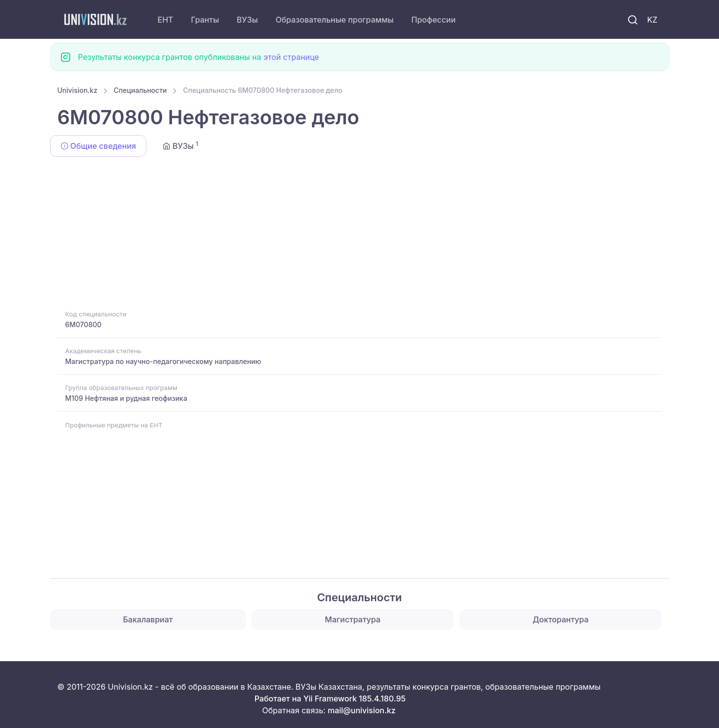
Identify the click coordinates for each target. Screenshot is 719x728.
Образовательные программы (335, 20)
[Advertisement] (352, 235)
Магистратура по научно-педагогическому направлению (163, 361)
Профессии (433, 20)
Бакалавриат (148, 619)
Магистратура (353, 619)
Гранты (205, 20)
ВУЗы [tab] (181, 145)
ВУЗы (247, 20)
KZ (652, 20)
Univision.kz (78, 90)
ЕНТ (166, 20)
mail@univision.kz (362, 710)
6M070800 (84, 324)
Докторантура (561, 619)
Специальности (140, 90)
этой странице (291, 57)
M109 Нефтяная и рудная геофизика (126, 398)
